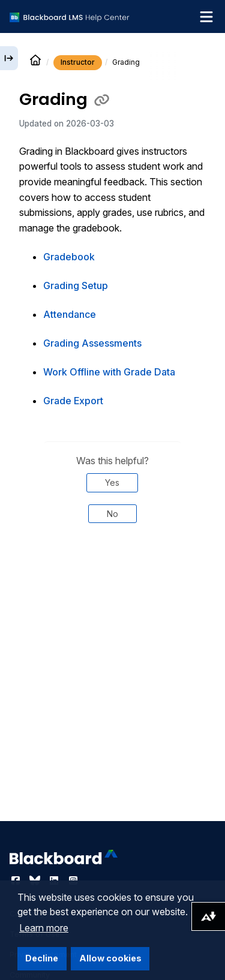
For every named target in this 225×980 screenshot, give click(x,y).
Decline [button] (42, 958)
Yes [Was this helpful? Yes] (112, 483)
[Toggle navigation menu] (206, 17)
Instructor (78, 62)
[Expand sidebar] (9, 58)
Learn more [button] (44, 928)
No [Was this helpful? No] (112, 514)
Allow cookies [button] (110, 958)
